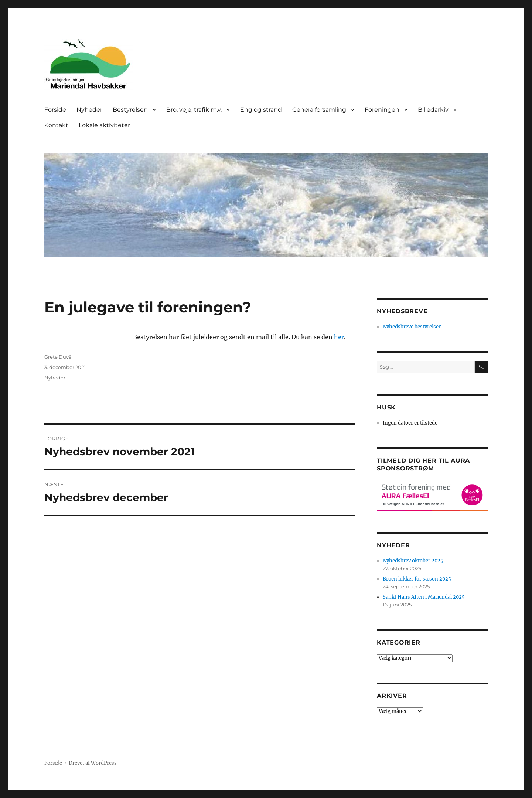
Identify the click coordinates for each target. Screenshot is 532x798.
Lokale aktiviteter (104, 125)
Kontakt (56, 125)
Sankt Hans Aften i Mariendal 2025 (424, 597)
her (339, 337)
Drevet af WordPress (93, 763)
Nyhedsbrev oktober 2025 (413, 561)
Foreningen (382, 110)
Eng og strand (261, 110)
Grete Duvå (58, 357)
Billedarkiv (433, 110)
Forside (55, 110)
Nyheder (89, 110)
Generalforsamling (319, 110)
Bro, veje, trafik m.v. (194, 110)
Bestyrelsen (130, 110)
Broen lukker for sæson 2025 (417, 579)
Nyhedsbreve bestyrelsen (412, 327)
